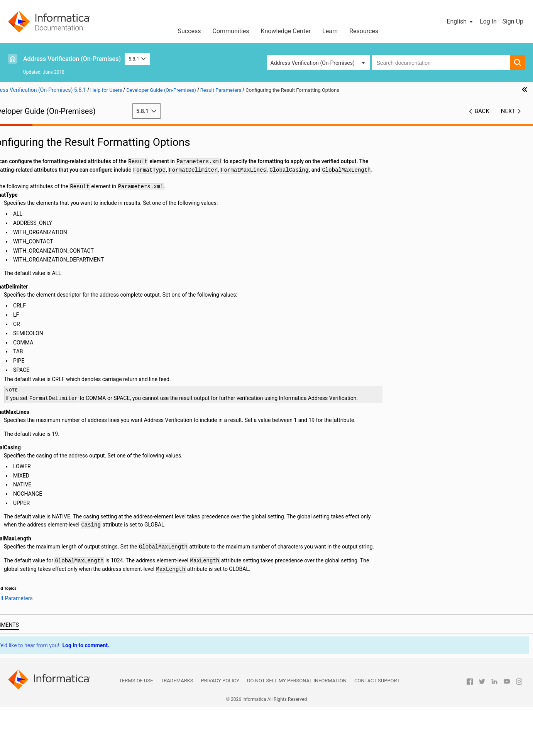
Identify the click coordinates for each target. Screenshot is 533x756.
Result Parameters (35, 187)
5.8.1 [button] (137, 59)
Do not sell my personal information (297, 730)
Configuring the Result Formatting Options (75, 203)
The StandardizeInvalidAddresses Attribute (76, 292)
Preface (22, 130)
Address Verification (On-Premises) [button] (313, 63)
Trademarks (177, 730)
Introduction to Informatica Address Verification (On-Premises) (70, 143)
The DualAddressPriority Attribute (65, 300)
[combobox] (441, 62)
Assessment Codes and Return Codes (58, 325)
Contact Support (377, 730)
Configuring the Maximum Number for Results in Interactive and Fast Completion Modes (79, 228)
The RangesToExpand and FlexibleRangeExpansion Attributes (58, 285)
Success (189, 31)
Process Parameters (37, 171)
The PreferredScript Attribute (59, 236)
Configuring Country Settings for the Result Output (79, 219)
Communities (231, 31)
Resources (364, 31)
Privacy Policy (220, 730)
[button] (460, 22)
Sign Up (513, 21)
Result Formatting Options (56, 195)
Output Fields (29, 317)
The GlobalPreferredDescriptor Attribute (72, 252)
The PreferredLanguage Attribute (64, 244)
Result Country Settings (53, 211)
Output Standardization (52, 309)
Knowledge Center (286, 31)
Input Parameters (33, 163)
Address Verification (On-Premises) (72, 59)
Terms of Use (136, 730)
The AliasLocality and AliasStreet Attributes (76, 276)
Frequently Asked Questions (46, 333)
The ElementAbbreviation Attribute (66, 260)
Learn (330, 31)
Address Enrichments (38, 179)
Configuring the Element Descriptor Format (76, 268)
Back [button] (482, 111)
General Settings (32, 155)
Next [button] (508, 111)
